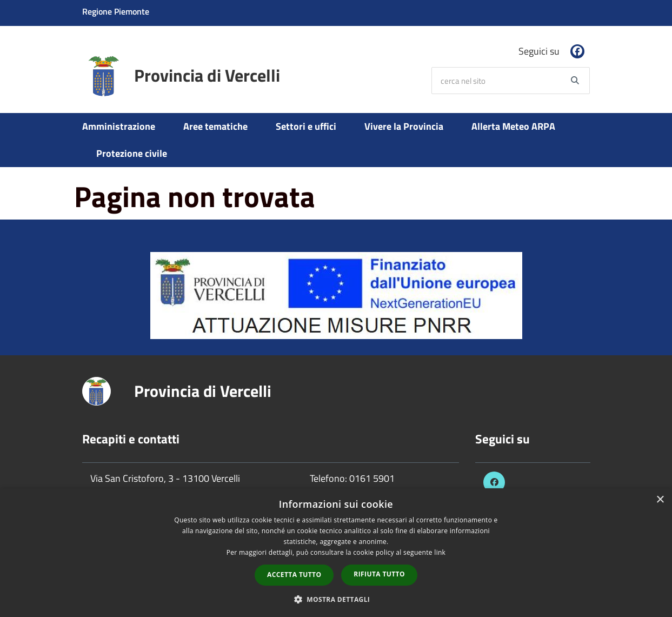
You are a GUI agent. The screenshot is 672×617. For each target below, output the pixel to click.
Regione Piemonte (116, 11)
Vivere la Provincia (404, 126)
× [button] (660, 500)
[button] (336, 599)
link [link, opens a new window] (440, 552)
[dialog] (336, 553)
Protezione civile (132, 153)
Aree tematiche (215, 126)
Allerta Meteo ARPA (513, 126)
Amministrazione (119, 126)
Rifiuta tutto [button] (379, 574)
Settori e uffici (306, 126)
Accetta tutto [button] (294, 575)
